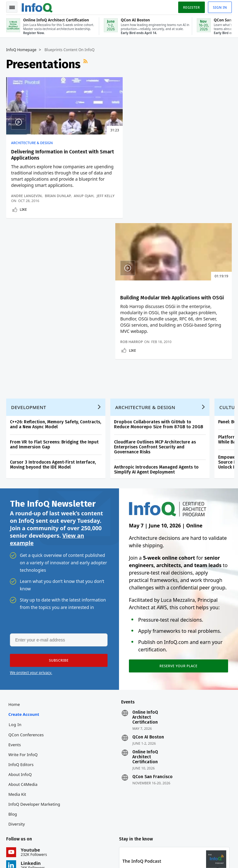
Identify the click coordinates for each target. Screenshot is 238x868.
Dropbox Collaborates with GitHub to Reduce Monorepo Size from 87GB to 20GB (159, 289)
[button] (59, 525)
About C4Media (23, 649)
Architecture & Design (32, 143)
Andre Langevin (26, 196)
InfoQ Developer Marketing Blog (34, 674)
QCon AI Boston (148, 602)
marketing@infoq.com (26, 856)
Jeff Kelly (20, 201)
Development (29, 271)
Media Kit (17, 659)
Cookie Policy (172, 853)
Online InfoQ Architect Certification (145, 582)
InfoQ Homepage (21, 50)
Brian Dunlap (58, 196)
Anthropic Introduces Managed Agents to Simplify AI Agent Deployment (156, 334)
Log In (15, 589)
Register (191, 7)
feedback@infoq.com (25, 838)
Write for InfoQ (23, 619)
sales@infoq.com (72, 838)
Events (15, 609)
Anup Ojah (84, 196)
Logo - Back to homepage (37, 7)
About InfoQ (20, 639)
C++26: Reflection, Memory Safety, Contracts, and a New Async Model (55, 289)
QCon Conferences (26, 599)
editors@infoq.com (125, 838)
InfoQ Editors (21, 629)
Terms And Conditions (209, 848)
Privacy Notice (173, 848)
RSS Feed (86, 64)
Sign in (220, 7)
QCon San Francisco (152, 641)
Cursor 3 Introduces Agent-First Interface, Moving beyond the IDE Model (53, 329)
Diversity (17, 689)
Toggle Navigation (12, 7)
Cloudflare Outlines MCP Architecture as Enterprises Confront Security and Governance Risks (155, 311)
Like (23, 214)
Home (14, 569)
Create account (24, 579)
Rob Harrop (137, 206)
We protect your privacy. (31, 537)
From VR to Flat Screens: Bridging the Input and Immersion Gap (54, 309)
